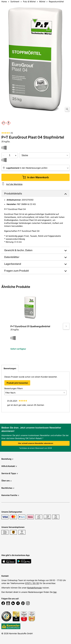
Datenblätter (12, 257)
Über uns (6, 481)
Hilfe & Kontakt (9, 466)
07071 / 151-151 (32, 583)
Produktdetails (13, 194)
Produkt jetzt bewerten (17, 383)
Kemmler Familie (10, 495)
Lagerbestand (13, 264)
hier (55, 592)
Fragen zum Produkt (17, 271)
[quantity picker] (10, 155)
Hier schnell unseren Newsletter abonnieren (36, 443)
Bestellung (7, 459)
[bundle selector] (44, 155)
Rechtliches (8, 488)
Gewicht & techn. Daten (18, 250)
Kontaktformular (35, 588)
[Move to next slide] (66, 326)
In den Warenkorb (35, 177)
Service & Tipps (10, 473)
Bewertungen (10, 368)
